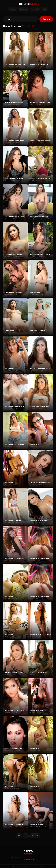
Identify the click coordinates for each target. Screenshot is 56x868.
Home (12, 9)
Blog (44, 9)
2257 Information (28, 859)
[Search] (21, 19)
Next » (35, 836)
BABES (28, 4)
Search (46, 19)
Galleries (23, 9)
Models (35, 9)
